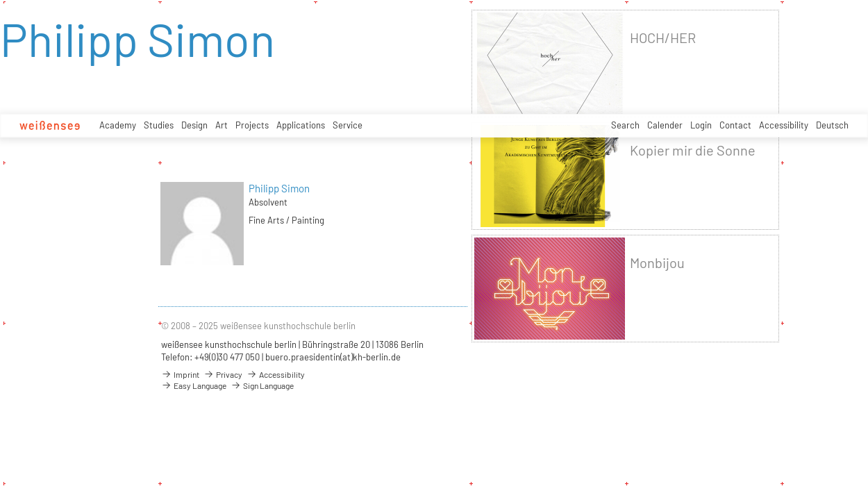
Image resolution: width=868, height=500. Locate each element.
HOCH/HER (663, 38)
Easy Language (194, 385)
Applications (301, 125)
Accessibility (784, 125)
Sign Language (262, 385)
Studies (159, 125)
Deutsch (832, 125)
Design (194, 125)
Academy (118, 125)
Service (348, 125)
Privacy (223, 374)
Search (625, 125)
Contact (735, 125)
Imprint (180, 374)
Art (222, 125)
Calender (665, 125)
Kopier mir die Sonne (693, 150)
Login (701, 125)
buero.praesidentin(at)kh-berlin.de (333, 357)
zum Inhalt (0, 0)
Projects (252, 125)
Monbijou (657, 263)
